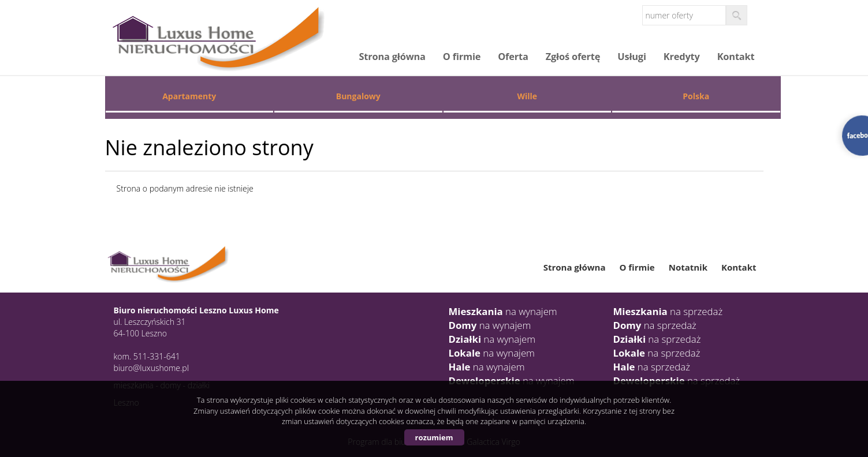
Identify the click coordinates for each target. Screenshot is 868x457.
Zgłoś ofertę (573, 57)
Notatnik (688, 267)
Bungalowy (358, 96)
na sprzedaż (668, 311)
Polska (696, 96)
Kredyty (682, 57)
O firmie (462, 57)
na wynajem (503, 311)
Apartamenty (189, 96)
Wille (527, 96)
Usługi (632, 57)
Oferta (513, 57)
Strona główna (392, 57)
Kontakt (736, 57)
